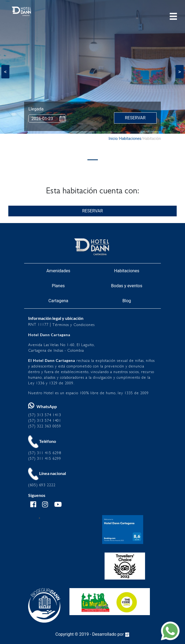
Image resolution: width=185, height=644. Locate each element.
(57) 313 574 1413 (45, 415)
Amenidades (58, 271)
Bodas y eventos (127, 286)
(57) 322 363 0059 (45, 426)
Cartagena (58, 301)
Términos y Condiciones (73, 325)
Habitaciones (130, 139)
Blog (127, 301)
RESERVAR (92, 211)
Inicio (113, 139)
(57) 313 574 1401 (45, 421)
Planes (58, 286)
